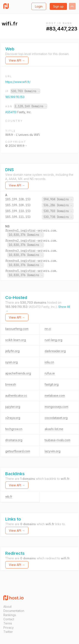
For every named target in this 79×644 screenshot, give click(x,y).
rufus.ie (50, 373)
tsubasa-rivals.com (58, 440)
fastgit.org (52, 384)
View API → (17, 60)
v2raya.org (13, 418)
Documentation (14, 611)
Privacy (9, 628)
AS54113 (11, 112)
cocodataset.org (56, 418)
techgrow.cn (14, 429)
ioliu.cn (49, 362)
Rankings (10, 615)
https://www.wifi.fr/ (18, 82)
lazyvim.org (53, 451)
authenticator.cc (16, 395)
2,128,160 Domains (31, 106)
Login (39, 6)
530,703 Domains (25, 91)
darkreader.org (55, 351)
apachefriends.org (18, 373)
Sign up (58, 6)
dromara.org (14, 440)
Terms (8, 623)
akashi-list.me (54, 429)
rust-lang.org (54, 340)
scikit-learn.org (16, 340)
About (7, 607)
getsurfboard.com (18, 451)
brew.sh (11, 384)
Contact (9, 619)
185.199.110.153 (15, 97)
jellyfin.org (12, 351)
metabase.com (55, 395)
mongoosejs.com (56, 407)
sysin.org (11, 362)
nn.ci (48, 329)
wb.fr (9, 496)
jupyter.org (13, 407)
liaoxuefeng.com (17, 329)
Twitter (8, 632)
